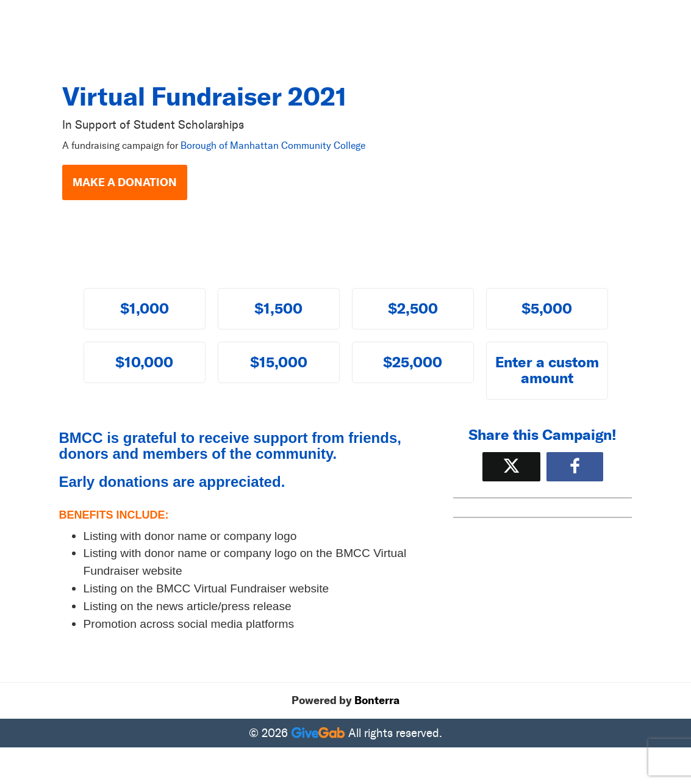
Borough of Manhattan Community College (273, 146)
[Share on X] (511, 466)
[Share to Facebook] (575, 466)
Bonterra (377, 700)
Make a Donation (125, 182)
